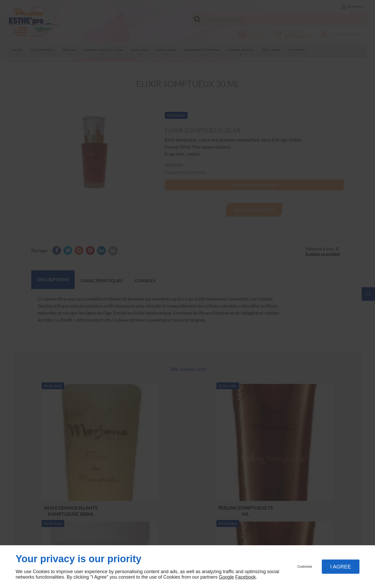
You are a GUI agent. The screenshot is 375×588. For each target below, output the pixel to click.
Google (226, 577)
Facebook (245, 577)
